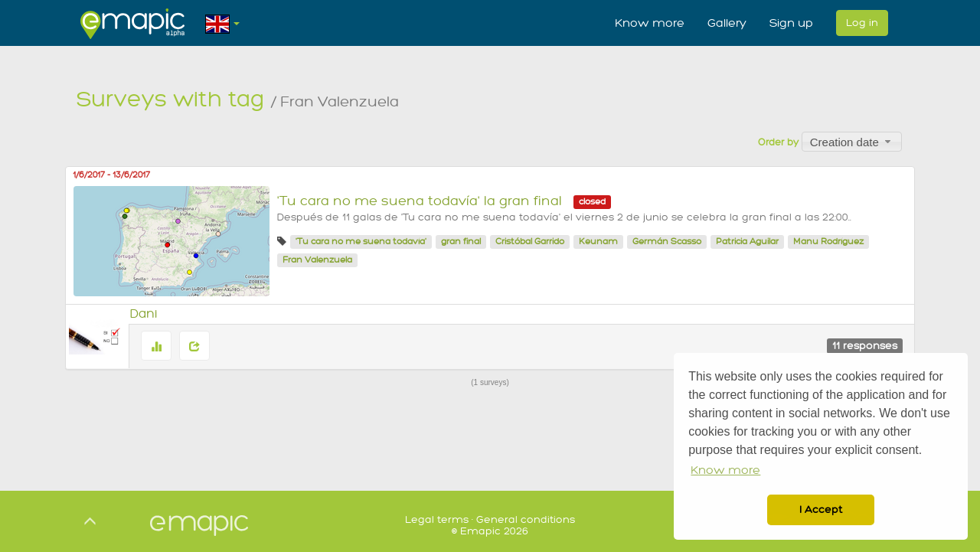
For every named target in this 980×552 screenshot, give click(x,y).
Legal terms (437, 519)
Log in (862, 23)
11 (865, 346)
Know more (650, 23)
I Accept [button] (821, 510)
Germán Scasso (667, 242)
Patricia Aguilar (747, 242)
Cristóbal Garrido (530, 242)
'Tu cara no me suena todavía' (361, 242)
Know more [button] (725, 470)
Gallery (727, 23)
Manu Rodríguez (828, 242)
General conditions (526, 519)
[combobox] (852, 142)
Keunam (598, 242)
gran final (461, 242)
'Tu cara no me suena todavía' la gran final (420, 201)
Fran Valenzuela (317, 260)
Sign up (791, 23)
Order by (778, 142)
